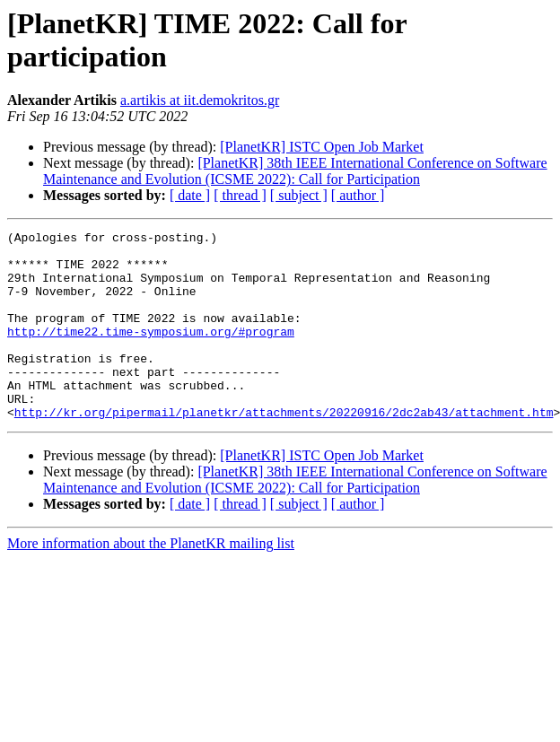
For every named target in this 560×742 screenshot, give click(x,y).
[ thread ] (240, 195)
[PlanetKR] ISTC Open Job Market (322, 147)
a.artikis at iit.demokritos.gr (200, 100)
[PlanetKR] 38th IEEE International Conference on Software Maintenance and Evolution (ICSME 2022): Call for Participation (295, 171)
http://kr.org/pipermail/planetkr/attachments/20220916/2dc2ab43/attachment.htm (284, 450)
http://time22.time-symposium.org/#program (151, 353)
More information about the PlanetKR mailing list (151, 581)
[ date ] (190, 195)
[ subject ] (299, 195)
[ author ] (358, 195)
